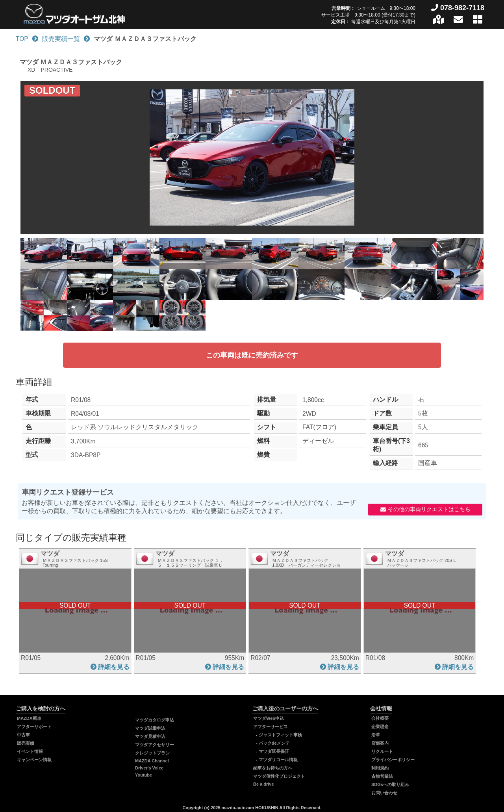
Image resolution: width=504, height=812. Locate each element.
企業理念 (380, 727)
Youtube (144, 775)
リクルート (382, 751)
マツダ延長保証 (274, 751)
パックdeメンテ (274, 743)
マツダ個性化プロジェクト (279, 776)
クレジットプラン (152, 753)
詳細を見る (114, 667)
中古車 (23, 735)
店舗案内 (380, 743)
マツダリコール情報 (278, 760)
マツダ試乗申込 (150, 728)
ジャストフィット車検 (280, 735)
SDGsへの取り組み (390, 784)
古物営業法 (382, 776)
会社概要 (380, 718)
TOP (22, 39)
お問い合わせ (384, 793)
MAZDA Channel (152, 761)
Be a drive (264, 784)
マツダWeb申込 (269, 718)
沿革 (376, 735)
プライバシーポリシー (393, 760)
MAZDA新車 (29, 718)
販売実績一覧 (61, 39)
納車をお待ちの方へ (273, 768)
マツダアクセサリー (155, 745)
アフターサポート (34, 727)
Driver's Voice (149, 768)
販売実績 (26, 743)
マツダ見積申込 (150, 736)
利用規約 (380, 768)
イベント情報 (30, 751)
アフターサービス (271, 727)
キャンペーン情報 (34, 760)
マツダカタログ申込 (155, 720)
